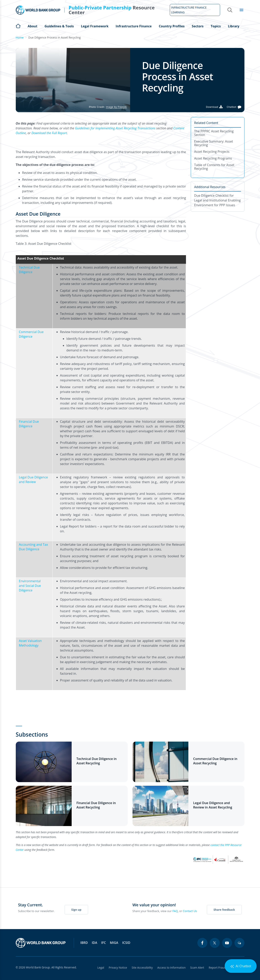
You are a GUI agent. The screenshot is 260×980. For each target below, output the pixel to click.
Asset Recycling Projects (212, 152)
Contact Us (190, 911)
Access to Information (171, 968)
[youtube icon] (227, 943)
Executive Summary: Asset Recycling (214, 143)
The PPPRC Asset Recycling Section (214, 133)
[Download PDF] (214, 107)
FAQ (175, 911)
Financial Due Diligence (29, 424)
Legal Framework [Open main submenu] (95, 26)
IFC (104, 943)
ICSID (126, 943)
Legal (100, 968)
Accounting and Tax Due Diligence (34, 547)
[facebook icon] (202, 943)
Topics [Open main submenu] (216, 26)
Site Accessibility (142, 968)
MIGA (114, 943)
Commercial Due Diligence (31, 334)
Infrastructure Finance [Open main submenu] (134, 26)
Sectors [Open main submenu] (198, 26)
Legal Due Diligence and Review (34, 480)
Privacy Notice (117, 968)
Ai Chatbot (241, 966)
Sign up (76, 910)
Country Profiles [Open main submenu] (172, 26)
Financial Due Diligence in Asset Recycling (96, 805)
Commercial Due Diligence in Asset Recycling (215, 761)
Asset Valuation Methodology (30, 643)
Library (234, 26)
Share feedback (224, 910)
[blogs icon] (239, 943)
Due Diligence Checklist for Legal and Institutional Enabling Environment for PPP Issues (217, 200)
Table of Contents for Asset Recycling (214, 167)
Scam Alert (197, 968)
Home (18, 26)
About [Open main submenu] (33, 26)
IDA (94, 943)
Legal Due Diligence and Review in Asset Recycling (213, 805)
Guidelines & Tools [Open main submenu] (59, 26)
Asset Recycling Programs (213, 158)
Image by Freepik (116, 107)
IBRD (84, 943)
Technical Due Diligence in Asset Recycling (96, 761)
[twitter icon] (215, 943)
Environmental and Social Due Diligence (30, 586)
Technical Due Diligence (29, 270)
